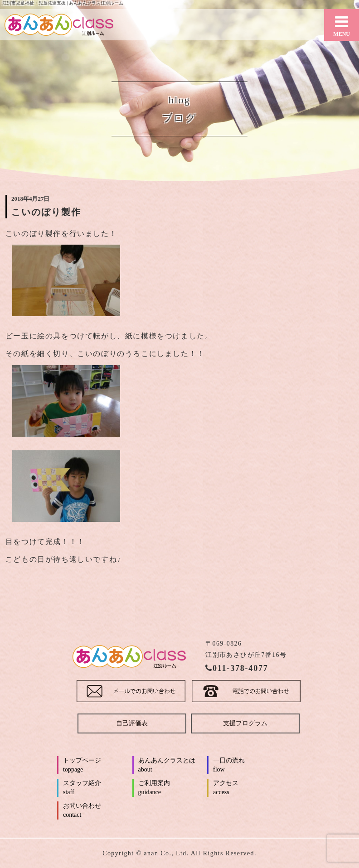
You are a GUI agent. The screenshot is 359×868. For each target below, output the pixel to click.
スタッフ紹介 (97, 788)
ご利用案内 (172, 788)
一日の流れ (247, 766)
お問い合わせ (97, 811)
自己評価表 (132, 723)
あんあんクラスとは (172, 766)
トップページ (97, 766)
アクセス (247, 788)
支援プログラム (245, 723)
